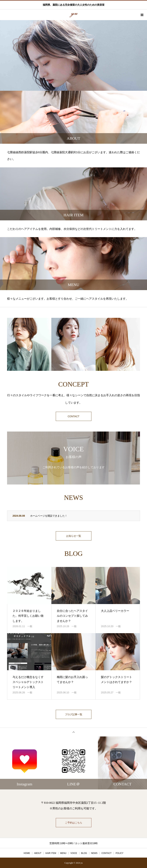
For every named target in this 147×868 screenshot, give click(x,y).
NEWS (94, 853)
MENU (63, 853)
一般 (30, 626)
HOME (27, 853)
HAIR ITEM (51, 853)
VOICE (74, 853)
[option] (73, 55)
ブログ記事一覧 (74, 714)
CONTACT (73, 416)
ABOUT (38, 853)
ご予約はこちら (74, 822)
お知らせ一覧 (74, 536)
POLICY (119, 853)
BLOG (84, 853)
